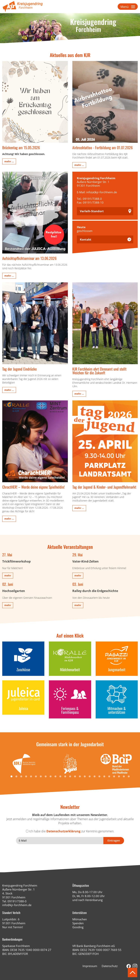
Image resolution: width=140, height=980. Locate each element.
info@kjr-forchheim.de (17, 905)
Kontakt (86, 239)
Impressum (90, 966)
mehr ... (9, 161)
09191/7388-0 (17, 901)
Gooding (78, 927)
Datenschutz (110, 966)
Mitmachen (80, 919)
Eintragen (114, 840)
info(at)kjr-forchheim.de (102, 192)
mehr (8, 575)
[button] (11, 776)
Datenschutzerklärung (63, 831)
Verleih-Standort (92, 211)
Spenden (78, 923)
